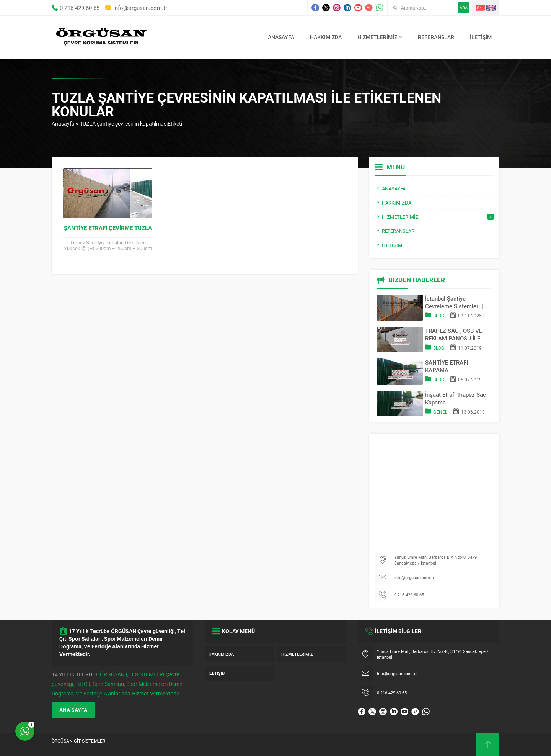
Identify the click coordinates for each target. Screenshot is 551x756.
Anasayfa (63, 124)
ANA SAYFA (73, 710)
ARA (464, 7)
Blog (439, 316)
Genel (440, 412)
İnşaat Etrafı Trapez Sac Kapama (456, 398)
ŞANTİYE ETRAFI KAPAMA (447, 366)
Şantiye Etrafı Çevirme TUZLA (108, 228)
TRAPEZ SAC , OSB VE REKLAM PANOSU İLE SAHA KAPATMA (454, 334)
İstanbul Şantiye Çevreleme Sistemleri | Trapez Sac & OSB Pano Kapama (456, 302)
